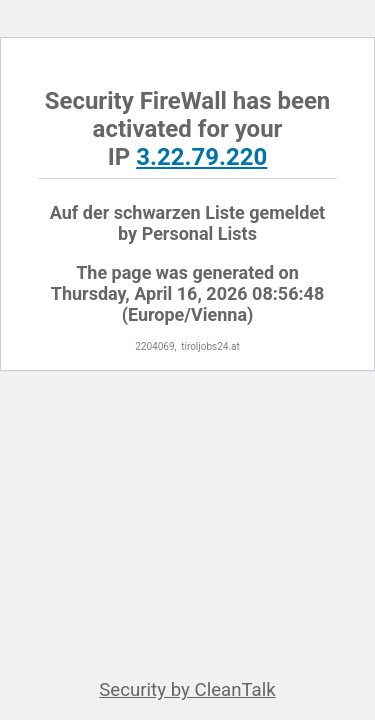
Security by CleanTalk (187, 690)
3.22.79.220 (201, 157)
